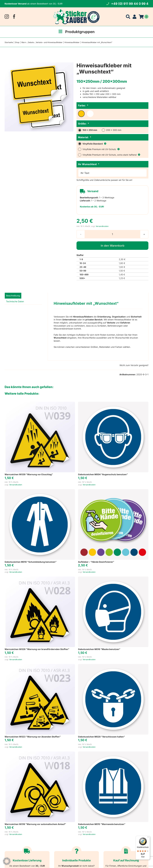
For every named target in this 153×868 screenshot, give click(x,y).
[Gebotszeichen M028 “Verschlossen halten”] (113, 665)
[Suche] (128, 17)
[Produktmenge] (112, 234)
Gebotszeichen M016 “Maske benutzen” (99, 649)
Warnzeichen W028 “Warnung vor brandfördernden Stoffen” (37, 649)
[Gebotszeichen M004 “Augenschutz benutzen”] (113, 403)
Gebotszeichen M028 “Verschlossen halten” (101, 737)
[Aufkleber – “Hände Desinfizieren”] (113, 491)
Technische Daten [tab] (15, 301)
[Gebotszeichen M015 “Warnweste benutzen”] (113, 753)
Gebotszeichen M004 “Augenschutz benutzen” (103, 474)
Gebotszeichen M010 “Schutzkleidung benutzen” (31, 562)
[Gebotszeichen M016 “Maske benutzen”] (113, 578)
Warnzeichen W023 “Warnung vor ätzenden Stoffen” (33, 737)
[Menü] (148, 838)
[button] (7, 861)
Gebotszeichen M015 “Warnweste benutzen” (102, 824)
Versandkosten (102, 226)
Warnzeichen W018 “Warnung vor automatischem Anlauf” (35, 824)
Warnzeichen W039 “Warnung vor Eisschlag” (29, 474)
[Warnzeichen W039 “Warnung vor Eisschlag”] (40, 403)
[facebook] (14, 17)
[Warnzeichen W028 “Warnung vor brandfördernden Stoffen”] (40, 578)
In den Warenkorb (113, 246)
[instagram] (7, 17)
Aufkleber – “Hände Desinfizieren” (96, 562)
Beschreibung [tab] (13, 296)
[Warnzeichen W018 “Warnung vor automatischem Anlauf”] (40, 753)
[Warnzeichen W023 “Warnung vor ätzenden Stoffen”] (40, 665)
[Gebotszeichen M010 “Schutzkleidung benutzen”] (40, 491)
